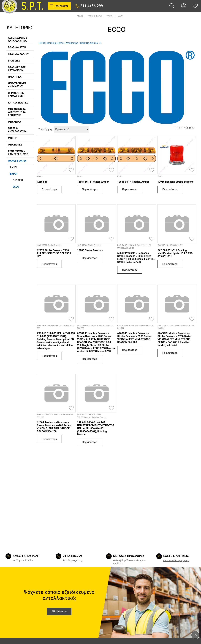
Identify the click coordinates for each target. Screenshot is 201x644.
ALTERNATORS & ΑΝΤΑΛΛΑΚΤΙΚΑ (18, 39)
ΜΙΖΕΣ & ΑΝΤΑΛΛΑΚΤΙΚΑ (17, 130)
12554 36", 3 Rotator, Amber (93, 182)
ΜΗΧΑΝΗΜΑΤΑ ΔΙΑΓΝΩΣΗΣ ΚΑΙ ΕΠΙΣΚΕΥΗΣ (17, 112)
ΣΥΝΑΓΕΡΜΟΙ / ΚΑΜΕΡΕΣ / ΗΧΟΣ (18, 153)
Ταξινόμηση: (45, 129)
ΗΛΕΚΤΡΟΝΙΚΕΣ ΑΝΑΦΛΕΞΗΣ (17, 85)
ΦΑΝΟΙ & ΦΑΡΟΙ (95, 16)
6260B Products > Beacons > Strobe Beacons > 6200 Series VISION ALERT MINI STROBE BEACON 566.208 (134, 338)
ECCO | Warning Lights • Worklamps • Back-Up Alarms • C (70, 43)
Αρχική (80, 16)
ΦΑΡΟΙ (110, 16)
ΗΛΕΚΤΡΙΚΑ (15, 77)
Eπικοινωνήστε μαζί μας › (176, 561)
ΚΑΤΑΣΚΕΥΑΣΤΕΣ (18, 103)
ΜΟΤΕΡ (12, 138)
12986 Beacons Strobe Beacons (175, 182)
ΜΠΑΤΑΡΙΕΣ (15, 145)
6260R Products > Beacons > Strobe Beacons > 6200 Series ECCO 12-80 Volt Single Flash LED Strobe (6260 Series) (136, 258)
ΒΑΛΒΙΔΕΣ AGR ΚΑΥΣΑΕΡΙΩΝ (17, 69)
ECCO (120, 16)
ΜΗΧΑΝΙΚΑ (15, 122)
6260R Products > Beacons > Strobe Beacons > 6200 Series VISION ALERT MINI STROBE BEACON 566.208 (54, 427)
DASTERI (18, 180)
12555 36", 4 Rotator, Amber (133, 182)
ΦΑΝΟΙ (13, 167)
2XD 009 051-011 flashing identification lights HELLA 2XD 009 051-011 (175, 253)
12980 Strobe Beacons (90, 250)
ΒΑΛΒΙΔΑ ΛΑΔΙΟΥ (18, 54)
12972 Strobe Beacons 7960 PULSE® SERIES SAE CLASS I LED (54, 253)
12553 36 (42, 182)
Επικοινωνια (59, 612)
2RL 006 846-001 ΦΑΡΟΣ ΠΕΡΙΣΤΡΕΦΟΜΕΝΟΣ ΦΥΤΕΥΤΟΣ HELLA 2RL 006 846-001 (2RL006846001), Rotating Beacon (96, 428)
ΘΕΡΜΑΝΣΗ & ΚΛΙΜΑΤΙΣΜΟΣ (16, 95)
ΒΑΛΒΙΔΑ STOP (17, 47)
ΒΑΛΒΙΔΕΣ (14, 61)
